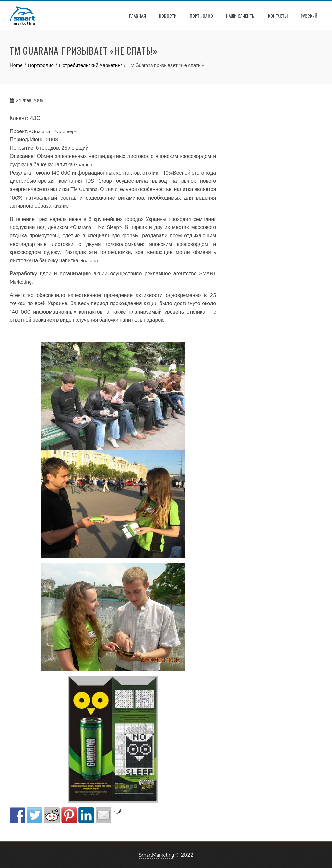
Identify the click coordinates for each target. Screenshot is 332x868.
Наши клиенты (241, 16)
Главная (137, 16)
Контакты (278, 16)
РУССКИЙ (309, 16)
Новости (168, 16)
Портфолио (201, 16)
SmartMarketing (157, 855)
